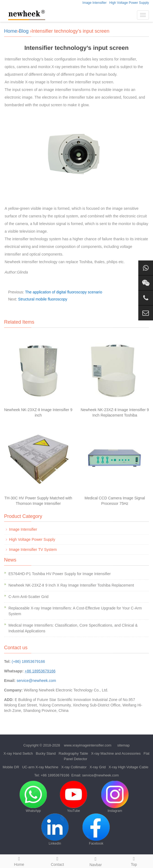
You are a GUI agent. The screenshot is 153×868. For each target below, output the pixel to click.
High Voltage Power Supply (129, 3)
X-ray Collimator (74, 767)
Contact (58, 861)
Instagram (115, 797)
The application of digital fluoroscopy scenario (64, 292)
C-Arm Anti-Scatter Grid (28, 597)
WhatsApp (33, 797)
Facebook (96, 829)
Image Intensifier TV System (33, 550)
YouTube (74, 797)
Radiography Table (73, 753)
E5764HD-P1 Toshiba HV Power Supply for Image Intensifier (60, 574)
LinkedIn (55, 829)
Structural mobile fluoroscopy (43, 299)
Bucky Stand (46, 753)
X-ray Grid (98, 767)
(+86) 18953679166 (28, 661)
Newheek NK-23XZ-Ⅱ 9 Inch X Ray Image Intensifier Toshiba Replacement (71, 585)
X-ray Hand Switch (18, 753)
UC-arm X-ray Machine (40, 767)
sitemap (124, 745)
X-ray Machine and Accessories (116, 753)
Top (134, 861)
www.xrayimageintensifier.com (88, 745)
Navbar (96, 861)
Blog (24, 31)
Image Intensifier (95, 3)
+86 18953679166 (55, 775)
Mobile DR (11, 767)
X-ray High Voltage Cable (128, 767)
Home (11, 31)
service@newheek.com (36, 681)
